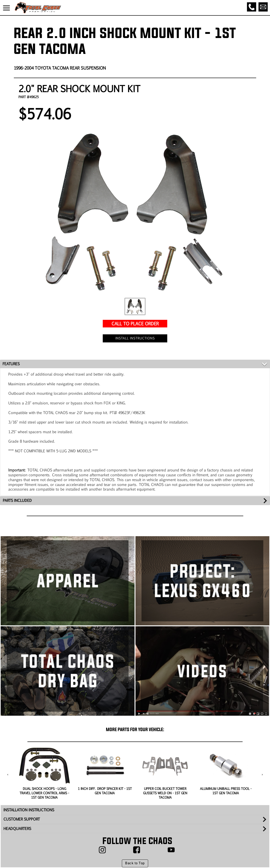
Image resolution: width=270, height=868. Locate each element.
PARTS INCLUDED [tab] (17, 500)
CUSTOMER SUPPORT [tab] (22, 819)
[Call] (252, 7)
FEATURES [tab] (11, 364)
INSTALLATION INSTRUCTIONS (29, 810)
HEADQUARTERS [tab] (17, 828)
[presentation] (8, 775)
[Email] (263, 7)
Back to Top (135, 863)
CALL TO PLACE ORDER (135, 323)
